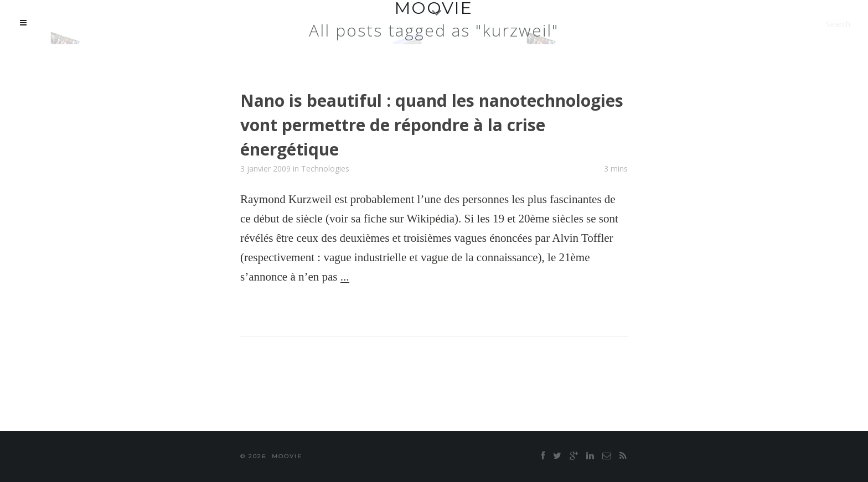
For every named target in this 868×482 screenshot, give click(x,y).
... (345, 277)
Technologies (325, 169)
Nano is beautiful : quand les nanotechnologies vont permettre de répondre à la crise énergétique (432, 125)
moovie (287, 456)
